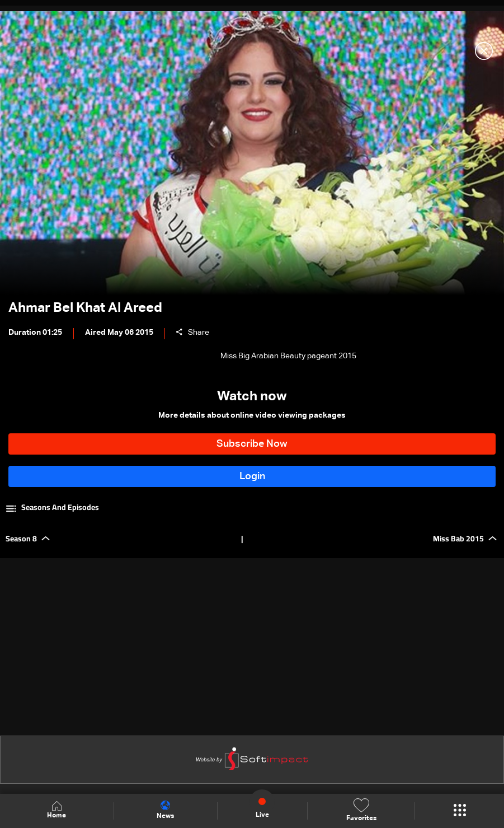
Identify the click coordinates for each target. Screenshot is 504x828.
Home (56, 810)
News (165, 810)
